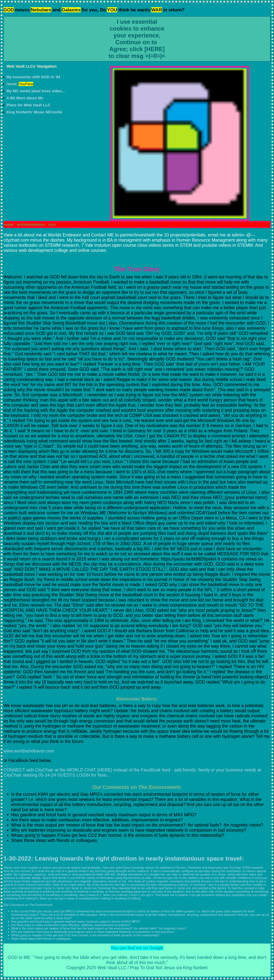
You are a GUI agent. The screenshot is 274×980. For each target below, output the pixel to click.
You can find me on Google (137, 948)
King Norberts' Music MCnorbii (34, 112)
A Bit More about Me (25, 98)
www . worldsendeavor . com (30, 224)
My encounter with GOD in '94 (33, 77)
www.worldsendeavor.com (29, 751)
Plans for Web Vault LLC (28, 105)
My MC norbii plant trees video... (36, 91)
